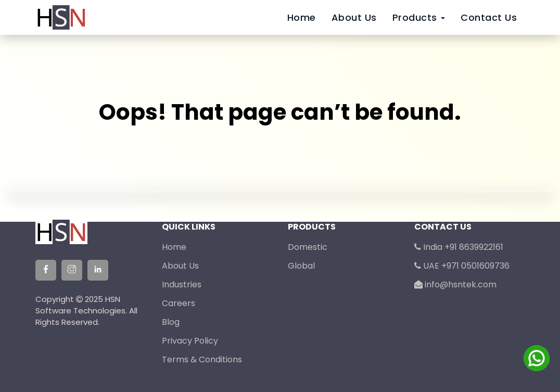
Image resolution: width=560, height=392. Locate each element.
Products (419, 17)
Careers (179, 303)
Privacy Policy (190, 341)
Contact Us (489, 17)
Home (302, 17)
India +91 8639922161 (459, 247)
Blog (171, 322)
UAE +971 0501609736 (462, 266)
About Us (354, 17)
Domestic (308, 247)
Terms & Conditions (202, 359)
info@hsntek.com (455, 284)
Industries (182, 284)
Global (301, 266)
